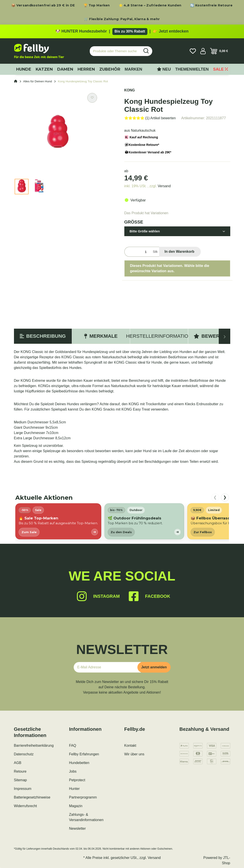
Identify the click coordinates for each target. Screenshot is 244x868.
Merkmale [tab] (101, 336)
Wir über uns (134, 754)
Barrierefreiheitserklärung (34, 746)
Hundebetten (79, 763)
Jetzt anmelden (154, 667)
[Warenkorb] (219, 51)
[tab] (159, 336)
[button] (203, 51)
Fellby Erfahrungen (84, 754)
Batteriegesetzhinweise (32, 797)
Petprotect (77, 780)
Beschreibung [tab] (43, 336)
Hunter (74, 789)
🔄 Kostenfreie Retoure (211, 5)
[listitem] (58, 521)
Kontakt (130, 746)
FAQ (73, 746)
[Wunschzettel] (193, 51)
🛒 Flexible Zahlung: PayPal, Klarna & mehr (122, 19)
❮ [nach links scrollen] (215, 497)
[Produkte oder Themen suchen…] (115, 51)
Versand (164, 186)
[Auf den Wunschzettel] (92, 98)
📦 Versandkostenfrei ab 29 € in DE (43, 5)
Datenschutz (24, 754)
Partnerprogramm (83, 797)
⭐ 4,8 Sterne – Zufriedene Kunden (150, 5)
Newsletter (78, 828)
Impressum (23, 789)
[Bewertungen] (150, 118)
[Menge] (138, 252)
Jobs (73, 771)
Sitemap (20, 780)
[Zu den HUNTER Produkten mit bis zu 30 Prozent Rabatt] (122, 31)
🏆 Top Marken (97, 5)
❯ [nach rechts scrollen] (225, 497)
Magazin (76, 806)
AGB (18, 763)
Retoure (20, 771)
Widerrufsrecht (25, 806)
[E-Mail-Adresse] (107, 667)
